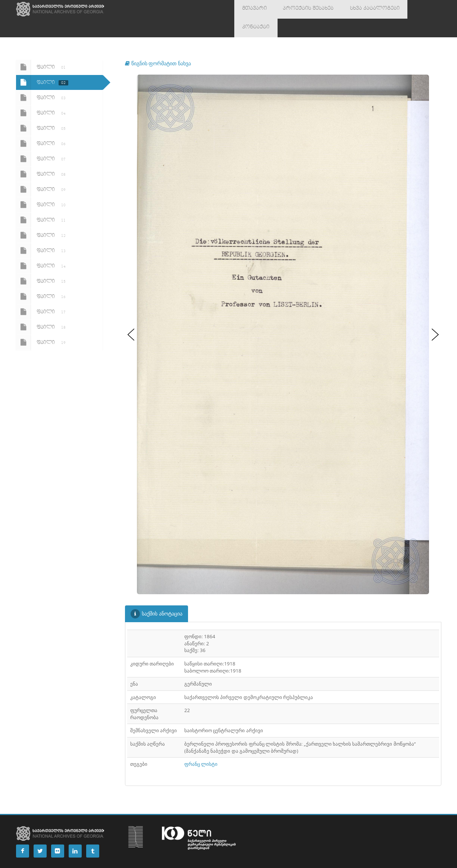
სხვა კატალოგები (357, 9)
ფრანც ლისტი (201, 745)
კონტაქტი (405, 9)
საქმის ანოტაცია (156, 595)
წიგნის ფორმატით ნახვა (158, 45)
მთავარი (251, 9)
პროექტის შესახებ (299, 9)
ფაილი (42, 48)
